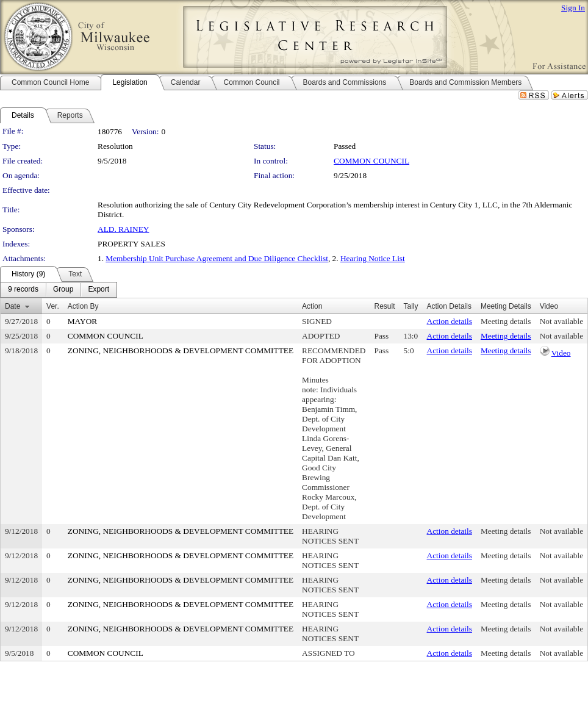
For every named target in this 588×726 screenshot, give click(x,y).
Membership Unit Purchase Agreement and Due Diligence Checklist (217, 258)
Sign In (573, 8)
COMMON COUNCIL (371, 161)
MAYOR (82, 321)
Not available (561, 321)
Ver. (53, 306)
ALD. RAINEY (123, 229)
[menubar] (59, 290)
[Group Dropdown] (63, 290)
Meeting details (506, 321)
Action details (450, 321)
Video (561, 353)
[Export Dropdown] (99, 290)
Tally (411, 306)
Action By (83, 306)
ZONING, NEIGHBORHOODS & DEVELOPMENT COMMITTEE (181, 350)
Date (13, 306)
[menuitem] (23, 290)
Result (385, 306)
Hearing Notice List (373, 258)
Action (312, 306)
